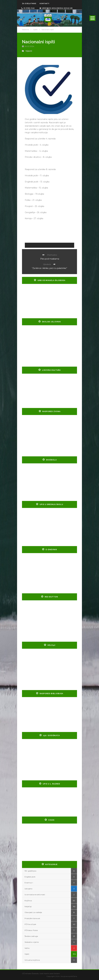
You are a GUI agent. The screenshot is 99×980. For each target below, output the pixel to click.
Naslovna (25, 30)
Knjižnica (28, 901)
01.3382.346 (28, 8)
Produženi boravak (32, 918)
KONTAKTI (44, 4)
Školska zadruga (31, 936)
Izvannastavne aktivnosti (35, 895)
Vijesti (35, 30)
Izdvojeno (28, 889)
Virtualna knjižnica (32, 960)
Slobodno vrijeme (32, 942)
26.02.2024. (30, 46)
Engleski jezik (30, 877)
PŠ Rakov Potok (31, 930)
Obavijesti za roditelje (33, 912)
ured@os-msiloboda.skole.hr (56, 8)
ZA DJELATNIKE (29, 4)
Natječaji (28, 906)
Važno (27, 948)
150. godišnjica (30, 871)
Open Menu (92, 18)
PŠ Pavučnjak (30, 924)
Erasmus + (29, 883)
